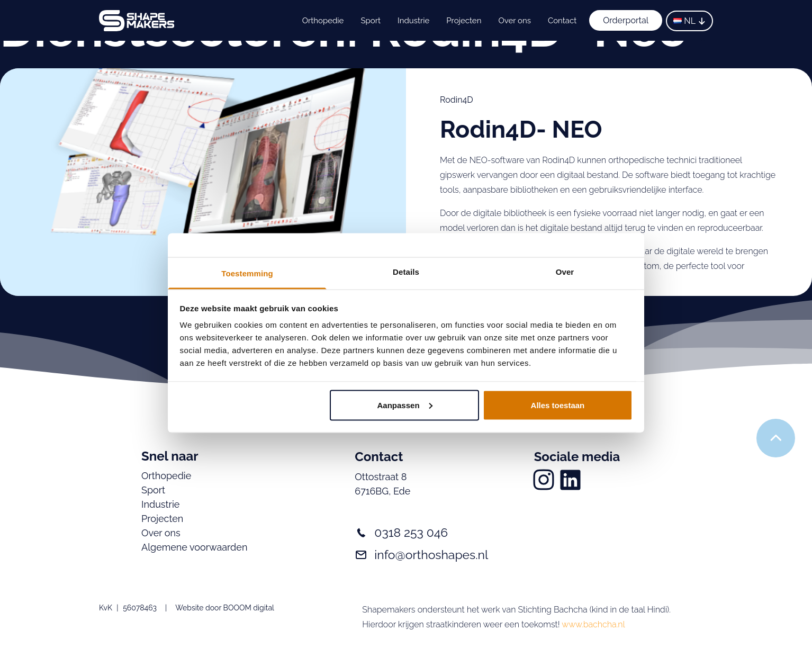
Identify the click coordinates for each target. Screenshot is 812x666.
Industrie (413, 21)
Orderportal (626, 20)
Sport (371, 21)
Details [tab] (406, 272)
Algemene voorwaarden (194, 547)
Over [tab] (565, 272)
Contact (562, 21)
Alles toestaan (558, 405)
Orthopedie (323, 21)
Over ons (514, 21)
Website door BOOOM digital (225, 608)
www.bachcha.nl (593, 624)
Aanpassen (405, 405)
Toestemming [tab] (247, 273)
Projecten (464, 21)
